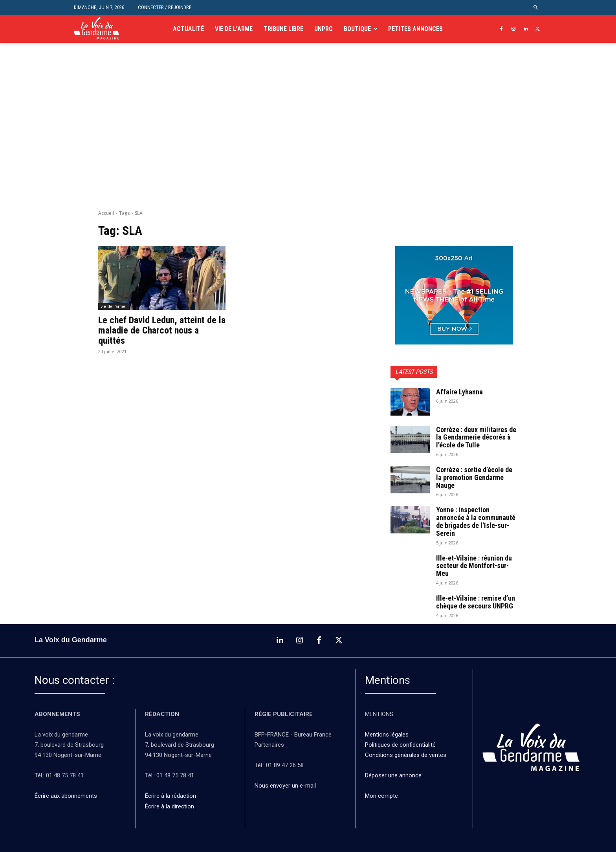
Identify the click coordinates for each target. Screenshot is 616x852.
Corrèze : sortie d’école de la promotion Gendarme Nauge (474, 477)
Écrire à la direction (170, 806)
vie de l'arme (113, 306)
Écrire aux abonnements (67, 796)
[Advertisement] (308, 136)
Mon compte (381, 796)
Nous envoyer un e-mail (285, 786)
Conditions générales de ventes (406, 755)
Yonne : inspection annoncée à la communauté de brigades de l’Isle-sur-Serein (476, 521)
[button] (536, 8)
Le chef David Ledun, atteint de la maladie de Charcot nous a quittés (162, 331)
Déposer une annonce (393, 775)
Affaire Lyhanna (460, 392)
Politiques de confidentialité (400, 745)
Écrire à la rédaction (171, 796)
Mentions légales (387, 735)
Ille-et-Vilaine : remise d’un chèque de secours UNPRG (476, 602)
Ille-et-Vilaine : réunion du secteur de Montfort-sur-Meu (474, 566)
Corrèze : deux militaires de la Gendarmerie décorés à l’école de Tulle (476, 437)
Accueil (106, 213)
